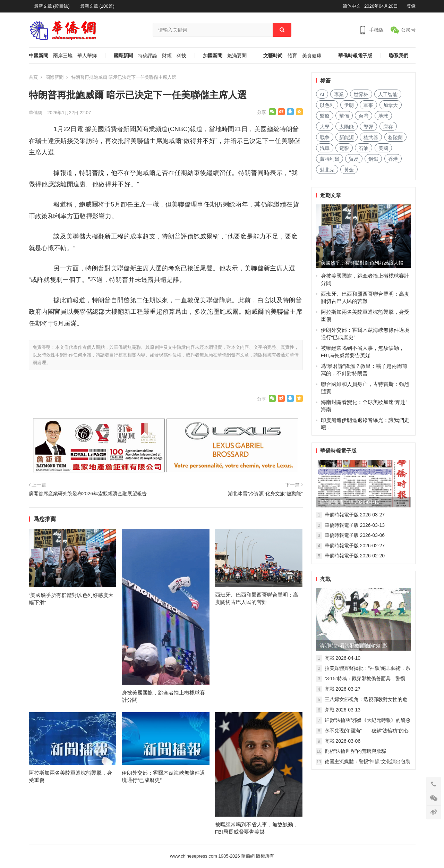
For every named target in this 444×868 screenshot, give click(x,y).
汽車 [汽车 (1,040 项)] (325, 148)
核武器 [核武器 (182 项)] (371, 137)
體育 (292, 56)
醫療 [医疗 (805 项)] (325, 116)
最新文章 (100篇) (97, 6)
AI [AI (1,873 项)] (322, 94)
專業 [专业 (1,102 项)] (339, 94)
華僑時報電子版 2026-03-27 (355, 515)
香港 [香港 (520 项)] (393, 159)
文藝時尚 (273, 56)
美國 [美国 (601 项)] (383, 148)
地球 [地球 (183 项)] (383, 116)
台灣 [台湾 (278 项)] (364, 116)
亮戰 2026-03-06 (343, 741)
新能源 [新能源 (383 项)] (347, 137)
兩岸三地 (63, 56)
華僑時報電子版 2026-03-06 (355, 535)
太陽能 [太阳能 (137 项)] (347, 127)
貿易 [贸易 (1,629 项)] (354, 159)
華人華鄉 (87, 56)
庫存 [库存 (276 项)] (388, 127)
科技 (181, 56)
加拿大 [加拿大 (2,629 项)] (391, 105)
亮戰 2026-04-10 (343, 658)
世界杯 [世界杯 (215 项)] (361, 94)
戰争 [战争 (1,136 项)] (325, 137)
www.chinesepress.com (194, 856)
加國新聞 (213, 56)
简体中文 (352, 6)
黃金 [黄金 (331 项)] (349, 170)
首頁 (33, 77)
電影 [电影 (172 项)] (344, 148)
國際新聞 (123, 56)
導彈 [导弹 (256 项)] (368, 127)
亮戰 (325, 579)
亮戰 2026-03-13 (343, 710)
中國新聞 (39, 56)
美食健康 (312, 56)
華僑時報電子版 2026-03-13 (355, 525)
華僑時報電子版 (355, 56)
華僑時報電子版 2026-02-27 (355, 546)
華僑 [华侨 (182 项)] (344, 116)
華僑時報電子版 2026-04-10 (350, 502)
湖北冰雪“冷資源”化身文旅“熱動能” (265, 494)
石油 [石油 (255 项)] (364, 148)
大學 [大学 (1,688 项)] (325, 127)
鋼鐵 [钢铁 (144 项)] (373, 159)
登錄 (411, 6)
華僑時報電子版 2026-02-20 (355, 556)
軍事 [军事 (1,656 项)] (368, 105)
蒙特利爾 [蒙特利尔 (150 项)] (330, 159)
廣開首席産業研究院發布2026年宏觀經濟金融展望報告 (88, 494)
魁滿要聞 (237, 56)
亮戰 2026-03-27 (343, 689)
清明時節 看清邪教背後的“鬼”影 (353, 646)
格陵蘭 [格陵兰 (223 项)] (395, 137)
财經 (167, 56)
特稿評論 (147, 56)
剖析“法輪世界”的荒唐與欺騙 (355, 751)
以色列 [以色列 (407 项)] (327, 105)
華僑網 (36, 113)
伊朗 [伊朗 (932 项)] (349, 105)
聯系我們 (399, 56)
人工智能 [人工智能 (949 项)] (388, 94)
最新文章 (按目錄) (52, 6)
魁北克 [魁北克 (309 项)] (327, 170)
